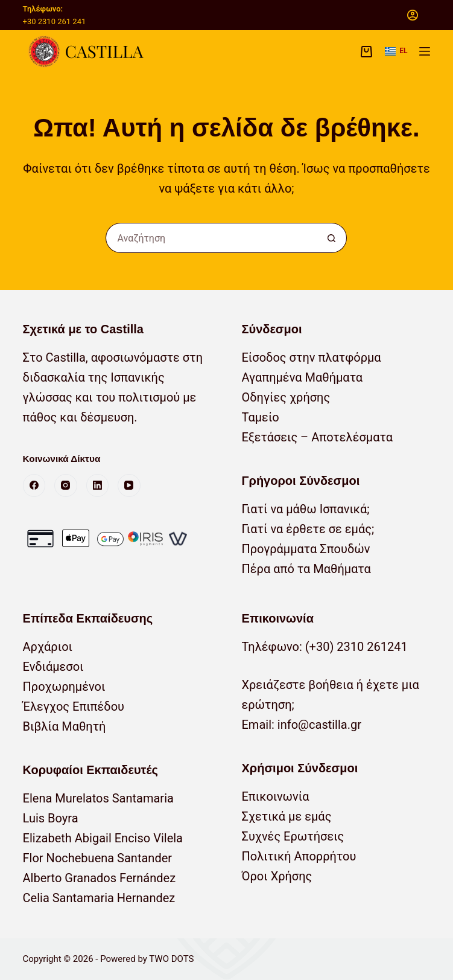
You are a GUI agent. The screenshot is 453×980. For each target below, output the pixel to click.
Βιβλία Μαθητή (65, 726)
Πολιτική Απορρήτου (299, 856)
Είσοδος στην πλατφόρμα (311, 357)
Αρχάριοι (48, 647)
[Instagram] (66, 485)
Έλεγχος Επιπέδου (74, 706)
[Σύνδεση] (413, 15)
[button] (396, 51)
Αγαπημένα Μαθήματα (302, 377)
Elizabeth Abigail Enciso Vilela (103, 838)
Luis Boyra (51, 818)
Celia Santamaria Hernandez (99, 898)
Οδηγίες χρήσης (286, 397)
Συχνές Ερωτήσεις (293, 836)
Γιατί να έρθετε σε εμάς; (308, 529)
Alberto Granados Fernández (100, 878)
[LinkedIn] (98, 485)
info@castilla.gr (319, 725)
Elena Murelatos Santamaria (98, 798)
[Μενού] (425, 51)
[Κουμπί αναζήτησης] (332, 238)
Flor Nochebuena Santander (98, 858)
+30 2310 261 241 (55, 21)
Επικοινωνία (275, 796)
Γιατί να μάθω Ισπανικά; (305, 509)
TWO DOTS (171, 959)
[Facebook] (34, 485)
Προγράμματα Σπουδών (306, 549)
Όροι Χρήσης (277, 876)
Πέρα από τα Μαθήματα (306, 569)
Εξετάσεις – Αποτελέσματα (317, 437)
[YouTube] (129, 485)
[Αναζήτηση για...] (211, 238)
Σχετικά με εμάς (286, 816)
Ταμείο (260, 417)
